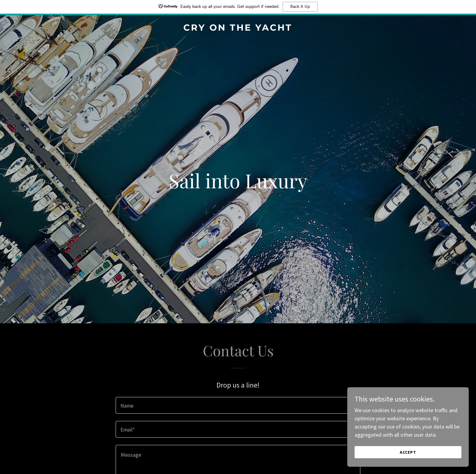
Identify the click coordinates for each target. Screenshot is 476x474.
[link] (238, 29)
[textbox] (238, 405)
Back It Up (300, 7)
